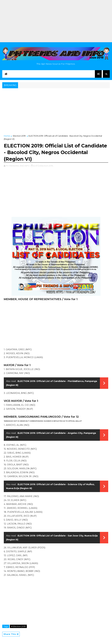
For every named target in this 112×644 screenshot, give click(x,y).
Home (7, 136)
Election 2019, (47, 166)
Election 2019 (19, 136)
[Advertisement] (56, 21)
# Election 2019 (18, 626)
